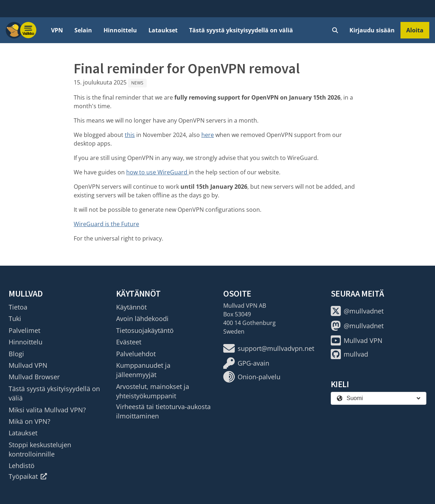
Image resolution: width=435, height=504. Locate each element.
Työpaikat (28, 476)
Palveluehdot (136, 354)
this (130, 135)
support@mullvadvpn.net (269, 348)
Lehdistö (22, 466)
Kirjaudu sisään (372, 30)
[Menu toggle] (28, 30)
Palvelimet (24, 330)
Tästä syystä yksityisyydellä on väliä (241, 30)
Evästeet (129, 342)
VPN (57, 30)
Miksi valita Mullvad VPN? (47, 410)
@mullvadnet (357, 311)
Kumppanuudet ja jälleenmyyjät (143, 370)
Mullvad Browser (34, 377)
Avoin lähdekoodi (142, 319)
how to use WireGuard (157, 172)
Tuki (15, 319)
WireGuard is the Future (106, 224)
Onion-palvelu (252, 377)
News (137, 83)
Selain (83, 30)
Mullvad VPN (28, 365)
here (208, 135)
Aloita (415, 30)
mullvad (349, 354)
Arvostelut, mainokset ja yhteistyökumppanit (153, 391)
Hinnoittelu (120, 30)
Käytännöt (131, 307)
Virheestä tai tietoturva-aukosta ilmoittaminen (163, 411)
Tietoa (18, 307)
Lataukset (163, 30)
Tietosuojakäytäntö (145, 330)
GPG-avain (246, 363)
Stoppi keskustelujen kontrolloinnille (40, 449)
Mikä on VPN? (29, 421)
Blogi (16, 354)
